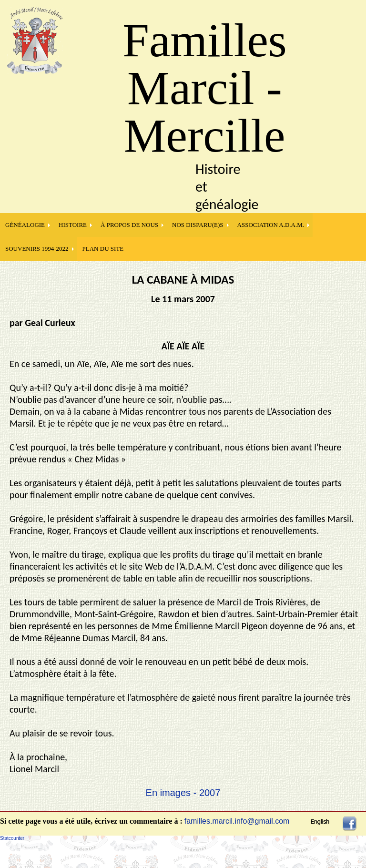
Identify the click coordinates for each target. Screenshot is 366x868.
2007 (210, 793)
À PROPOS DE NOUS (129, 225)
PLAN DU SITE (103, 249)
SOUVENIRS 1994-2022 (37, 249)
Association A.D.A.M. (271, 225)
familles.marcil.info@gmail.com (237, 821)
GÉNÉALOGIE (25, 225)
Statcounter (12, 838)
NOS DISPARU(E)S (198, 225)
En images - (173, 793)
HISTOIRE (73, 225)
